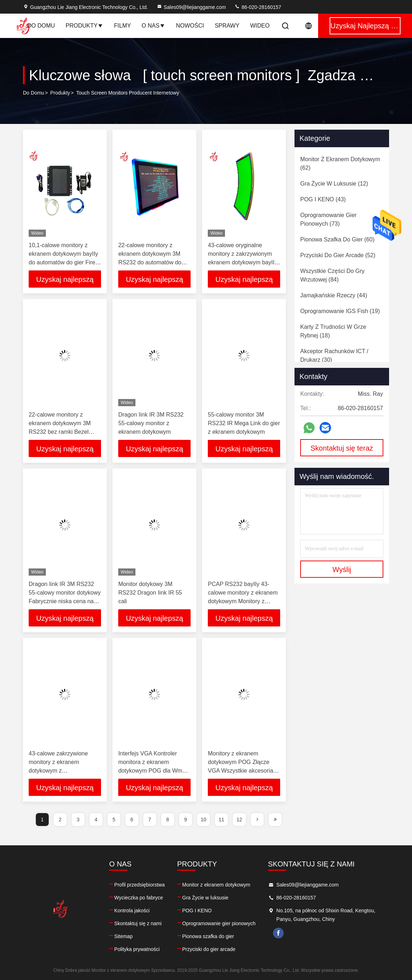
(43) (323, 199)
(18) (333, 331)
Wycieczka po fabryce (139, 898)
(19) (340, 311)
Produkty (84, 26)
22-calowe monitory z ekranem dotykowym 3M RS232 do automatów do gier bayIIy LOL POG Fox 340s (150, 262)
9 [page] (186, 820)
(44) (334, 295)
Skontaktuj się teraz (342, 448)
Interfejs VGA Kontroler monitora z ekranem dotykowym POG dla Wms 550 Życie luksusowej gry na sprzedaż (154, 771)
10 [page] (203, 820)
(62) (340, 164)
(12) (334, 184)
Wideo (260, 26)
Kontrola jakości (132, 911)
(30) (334, 356)
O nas (153, 26)
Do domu (41, 26)
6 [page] (132, 820)
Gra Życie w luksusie (205, 898)
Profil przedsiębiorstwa (140, 885)
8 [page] (168, 820)
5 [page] (114, 820)
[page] (257, 820)
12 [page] (239, 820)
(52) (338, 255)
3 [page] (78, 820)
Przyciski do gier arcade (209, 949)
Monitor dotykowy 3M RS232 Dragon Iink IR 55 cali (150, 593)
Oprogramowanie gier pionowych (219, 923)
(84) (332, 275)
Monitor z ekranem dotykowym (216, 885)
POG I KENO (197, 911)
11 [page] (221, 820)
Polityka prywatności (137, 949)
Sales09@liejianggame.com (191, 7)
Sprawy (227, 26)
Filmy (122, 26)
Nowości (190, 26)
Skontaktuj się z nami (138, 923)
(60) (337, 239)
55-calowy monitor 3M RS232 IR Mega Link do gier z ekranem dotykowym (244, 423)
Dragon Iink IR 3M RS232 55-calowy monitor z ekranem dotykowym (151, 423)
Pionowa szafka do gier (208, 936)
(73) (328, 219)
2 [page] (60, 820)
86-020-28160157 (258, 7)
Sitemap (123, 936)
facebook (278, 933)
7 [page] (150, 820)
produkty (60, 93)
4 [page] (96, 820)
